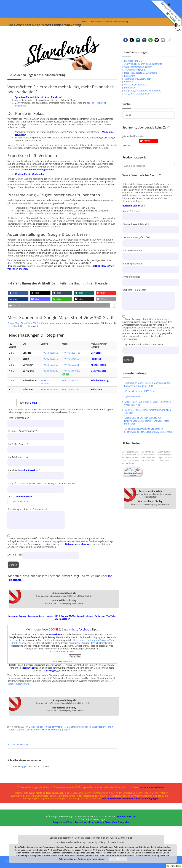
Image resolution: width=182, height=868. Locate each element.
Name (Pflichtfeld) (148, 214)
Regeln (67, 730)
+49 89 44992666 (49, 390)
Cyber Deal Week (133, 396)
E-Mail (33, 403)
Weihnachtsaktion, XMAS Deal (140, 391)
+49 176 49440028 (71, 371)
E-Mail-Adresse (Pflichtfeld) (148, 227)
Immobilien (130, 88)
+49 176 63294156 (71, 353)
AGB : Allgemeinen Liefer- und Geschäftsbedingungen (130, 799)
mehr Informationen (96, 859)
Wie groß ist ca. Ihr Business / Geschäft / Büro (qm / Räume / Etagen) (41, 486)
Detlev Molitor (98, 371)
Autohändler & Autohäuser (138, 79)
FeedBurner (68, 662)
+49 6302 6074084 (46, 382)
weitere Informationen (152, 787)
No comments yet (18, 744)
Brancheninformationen (79, 727)
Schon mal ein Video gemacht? (38, 170)
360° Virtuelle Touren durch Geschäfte (143, 64)
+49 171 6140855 (70, 359)
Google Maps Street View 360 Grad (25, 323)
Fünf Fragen (50, 671)
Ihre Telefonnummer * (36, 460)
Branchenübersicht (28, 470)
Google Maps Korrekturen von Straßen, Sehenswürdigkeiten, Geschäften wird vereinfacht (149, 430)
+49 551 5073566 (49, 365)
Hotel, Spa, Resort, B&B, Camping (141, 73)
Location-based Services (29, 730)
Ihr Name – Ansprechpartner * (36, 434)
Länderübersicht (23, 497)
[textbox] (148, 166)
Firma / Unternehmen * (36, 421)
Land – (50, 499)
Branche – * (36, 473)
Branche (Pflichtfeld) (148, 266)
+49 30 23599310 (49, 359)
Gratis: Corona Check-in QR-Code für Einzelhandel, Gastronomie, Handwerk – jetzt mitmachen (146, 421)
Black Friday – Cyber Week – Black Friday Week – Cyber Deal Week (148, 403)
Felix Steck (97, 359)
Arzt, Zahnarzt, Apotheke (136, 94)
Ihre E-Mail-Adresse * (36, 447)
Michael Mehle (99, 365)
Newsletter (56, 634)
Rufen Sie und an (131, 206)
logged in (25, 766)
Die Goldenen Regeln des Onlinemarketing (109, 22)
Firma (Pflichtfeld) (148, 279)
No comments (53, 727)
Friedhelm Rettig (100, 380)
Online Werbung (53, 730)
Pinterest (100, 616)
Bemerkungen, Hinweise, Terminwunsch (36, 514)
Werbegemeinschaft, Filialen (138, 67)
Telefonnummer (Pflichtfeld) (148, 240)
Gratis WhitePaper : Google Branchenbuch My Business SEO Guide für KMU (147, 384)
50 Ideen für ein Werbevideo (30, 174)
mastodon (65, 619)
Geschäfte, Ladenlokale (136, 85)
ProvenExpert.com (126, 817)
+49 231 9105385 (49, 371)
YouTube (111, 616)
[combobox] (148, 165)
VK (56, 619)
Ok (118, 859)
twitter (49, 616)
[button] (18, 293)
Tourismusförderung (134, 70)
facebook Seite (36, 616)
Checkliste (97, 727)
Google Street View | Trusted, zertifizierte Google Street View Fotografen (91, 822)
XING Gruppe (61, 616)
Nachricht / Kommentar (148, 295)
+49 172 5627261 (70, 365)
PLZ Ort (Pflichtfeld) (148, 253)
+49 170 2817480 (70, 380)
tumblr (81, 616)
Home (85, 22)
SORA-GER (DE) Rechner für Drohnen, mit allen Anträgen (148, 411)
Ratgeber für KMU (133, 61)
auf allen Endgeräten (57, 245)
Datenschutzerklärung (77, 544)
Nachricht (29, 668)
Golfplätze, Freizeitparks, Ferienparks (143, 91)
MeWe (72, 616)
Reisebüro (129, 82)
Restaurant (130, 76)
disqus (90, 616)
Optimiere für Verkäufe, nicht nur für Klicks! (38, 97)
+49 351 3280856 (49, 353)
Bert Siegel (97, 353)
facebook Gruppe (17, 616)
